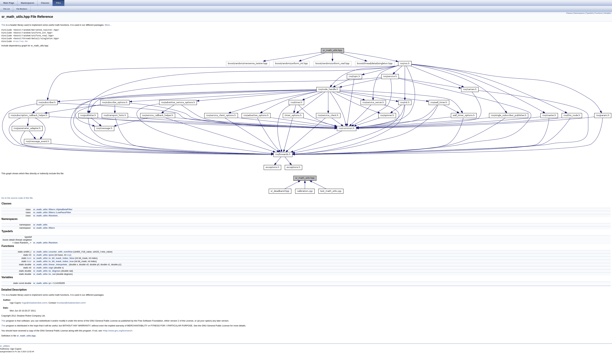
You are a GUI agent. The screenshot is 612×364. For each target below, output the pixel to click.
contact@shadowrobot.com (71, 303)
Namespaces (579, 13)
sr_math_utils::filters (44, 228)
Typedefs (590, 13)
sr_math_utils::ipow (43, 255)
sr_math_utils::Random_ (46, 216)
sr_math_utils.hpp (26, 336)
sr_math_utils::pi (42, 283)
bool (29, 258)
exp (69, 255)
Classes (569, 13)
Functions (598, 13)
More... (108, 25)
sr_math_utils (40, 225)
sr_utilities (5, 346)
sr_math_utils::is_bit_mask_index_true (53, 261)
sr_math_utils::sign (43, 268)
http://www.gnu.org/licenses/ (117, 331)
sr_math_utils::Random (45, 243)
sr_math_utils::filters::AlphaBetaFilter (53, 209)
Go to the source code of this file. (17, 198)
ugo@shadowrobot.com (34, 303)
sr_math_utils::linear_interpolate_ (51, 264)
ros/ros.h (20, 41)
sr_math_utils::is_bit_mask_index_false (54, 258)
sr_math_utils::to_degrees (47, 271)
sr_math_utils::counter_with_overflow (53, 252)
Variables (607, 13)
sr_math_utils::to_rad (44, 274)
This (3, 25)
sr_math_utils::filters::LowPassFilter (52, 212)
